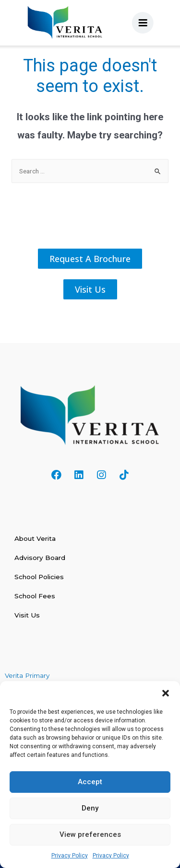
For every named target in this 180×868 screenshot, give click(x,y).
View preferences (90, 834)
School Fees (35, 596)
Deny (90, 808)
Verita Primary (28, 675)
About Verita (35, 538)
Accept (90, 782)
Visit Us (27, 615)
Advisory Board (40, 558)
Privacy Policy (70, 856)
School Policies (39, 577)
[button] (166, 693)
